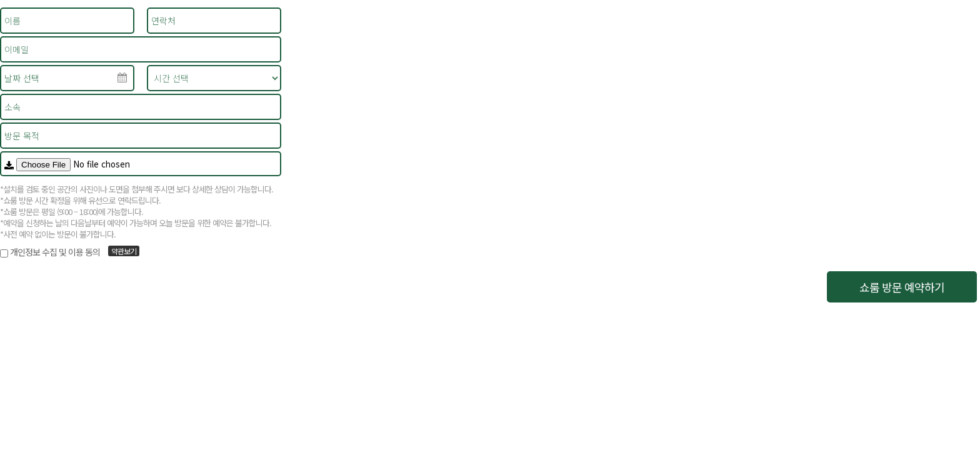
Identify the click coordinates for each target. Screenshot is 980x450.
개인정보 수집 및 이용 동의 (55, 252)
